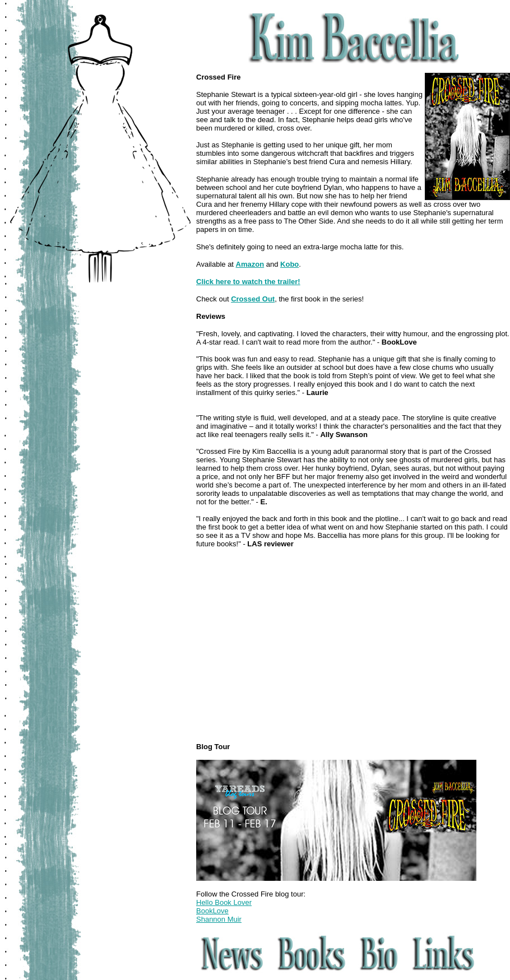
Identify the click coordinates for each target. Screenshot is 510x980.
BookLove (212, 911)
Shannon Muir (219, 919)
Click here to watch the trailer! (248, 282)
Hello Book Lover (224, 902)
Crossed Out (253, 299)
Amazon (250, 264)
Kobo (289, 264)
